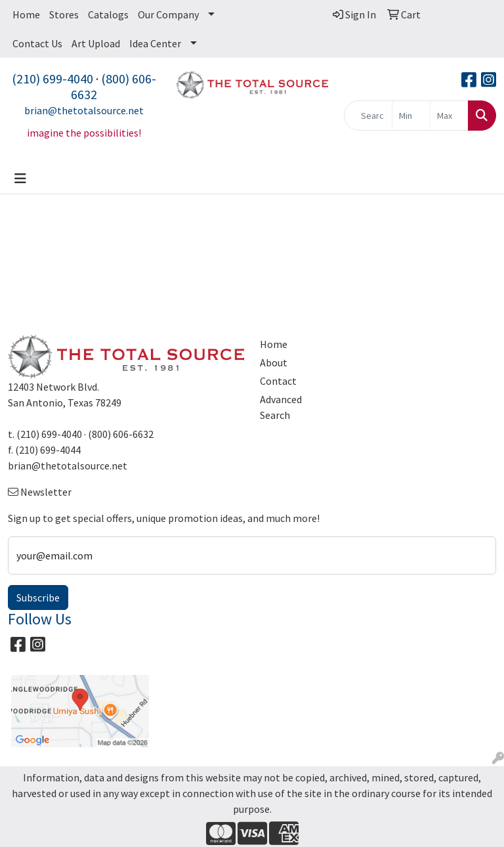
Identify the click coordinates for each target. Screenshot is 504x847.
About (274, 362)
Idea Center (155, 43)
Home (26, 14)
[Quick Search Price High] (449, 116)
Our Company (168, 14)
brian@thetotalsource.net (84, 110)
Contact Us (37, 43)
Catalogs (108, 14)
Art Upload (96, 43)
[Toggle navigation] (20, 179)
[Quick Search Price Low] (411, 116)
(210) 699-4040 (52, 78)
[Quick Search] (368, 116)
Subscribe (38, 597)
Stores (64, 14)
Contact (278, 381)
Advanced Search (281, 407)
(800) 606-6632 (114, 86)
